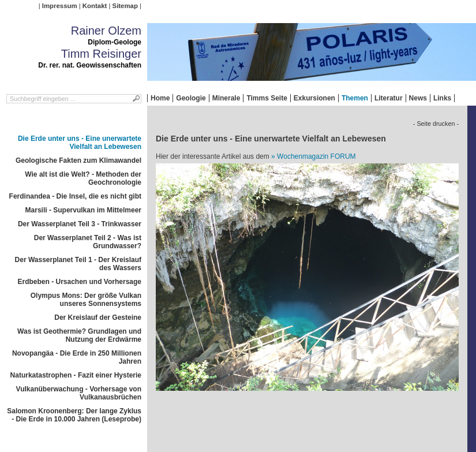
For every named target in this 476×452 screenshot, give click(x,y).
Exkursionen (314, 98)
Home (160, 98)
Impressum (60, 6)
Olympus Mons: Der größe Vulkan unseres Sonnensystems (86, 300)
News (418, 98)
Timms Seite (267, 98)
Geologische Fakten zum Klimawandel (78, 160)
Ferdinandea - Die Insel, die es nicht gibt (75, 196)
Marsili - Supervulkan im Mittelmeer (83, 210)
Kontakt (95, 6)
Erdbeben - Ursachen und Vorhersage (80, 282)
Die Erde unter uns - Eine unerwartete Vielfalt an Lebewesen (80, 143)
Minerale (226, 98)
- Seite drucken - (436, 124)
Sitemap (125, 6)
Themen (355, 98)
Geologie (191, 98)
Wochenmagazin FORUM (316, 156)
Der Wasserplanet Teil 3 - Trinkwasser (80, 224)
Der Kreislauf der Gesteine (98, 317)
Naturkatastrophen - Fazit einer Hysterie (76, 375)
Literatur (389, 98)
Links (442, 98)
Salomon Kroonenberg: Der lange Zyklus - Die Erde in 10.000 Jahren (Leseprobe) (74, 415)
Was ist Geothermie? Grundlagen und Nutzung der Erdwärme (79, 335)
